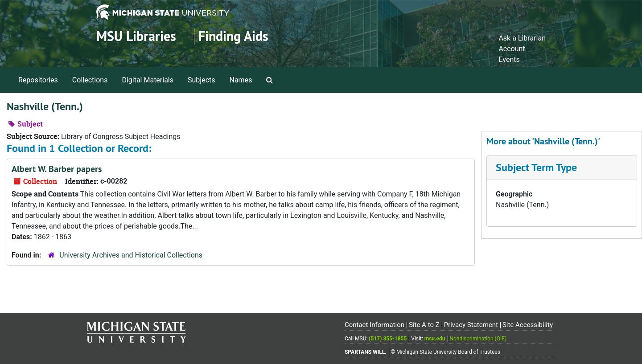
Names (241, 80)
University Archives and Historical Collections (131, 255)
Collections (90, 80)
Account (512, 49)
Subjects (201, 80)
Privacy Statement (471, 325)
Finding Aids (233, 36)
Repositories (38, 80)
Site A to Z (424, 325)
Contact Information (374, 325)
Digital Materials (148, 80)
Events (509, 59)
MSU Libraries (136, 36)
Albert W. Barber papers (57, 169)
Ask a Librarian (522, 38)
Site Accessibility (528, 325)
